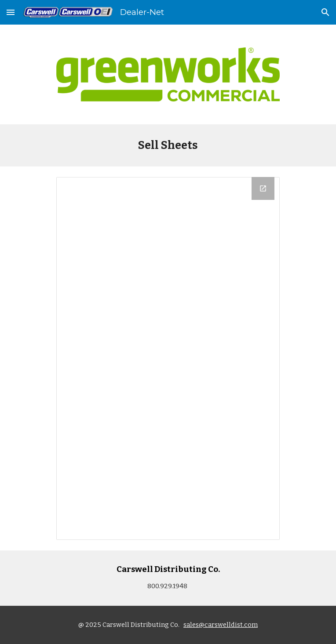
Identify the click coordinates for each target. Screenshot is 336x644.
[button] (11, 12)
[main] (168, 145)
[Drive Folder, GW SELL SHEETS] (168, 358)
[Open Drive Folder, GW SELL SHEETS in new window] (263, 188)
